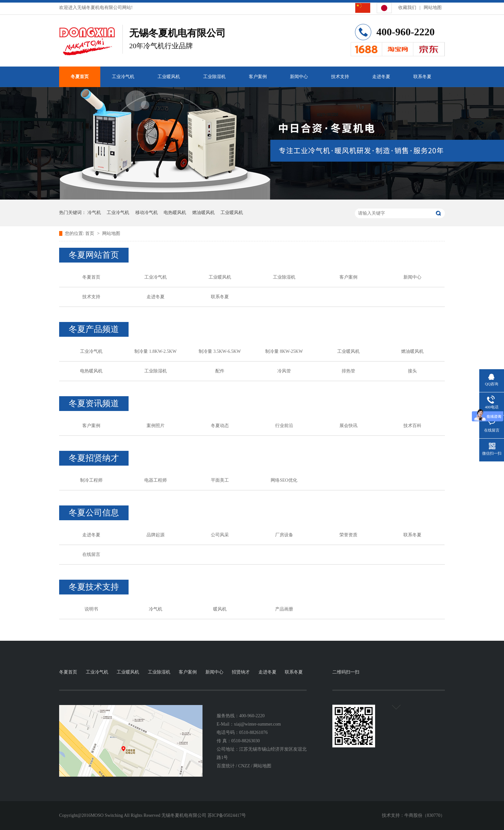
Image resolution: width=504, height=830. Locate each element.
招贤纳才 (241, 672)
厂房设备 (284, 535)
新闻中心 (299, 77)
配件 (220, 371)
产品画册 (284, 609)
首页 (90, 233)
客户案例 (258, 77)
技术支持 (340, 77)
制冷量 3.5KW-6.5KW (220, 351)
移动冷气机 (147, 213)
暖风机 (220, 609)
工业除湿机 (214, 77)
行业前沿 (284, 426)
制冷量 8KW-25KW (284, 351)
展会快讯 (348, 426)
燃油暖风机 (203, 213)
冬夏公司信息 (94, 513)
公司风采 (220, 535)
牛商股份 (413, 815)
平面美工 (220, 480)
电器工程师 (156, 480)
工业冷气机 (123, 77)
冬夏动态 (220, 426)
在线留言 (91, 554)
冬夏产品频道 (94, 329)
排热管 (348, 371)
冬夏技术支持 (94, 587)
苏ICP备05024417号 (227, 815)
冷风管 (284, 371)
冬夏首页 (80, 77)
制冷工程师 (91, 480)
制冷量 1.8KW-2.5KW (155, 351)
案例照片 (156, 426)
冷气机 (94, 213)
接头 (412, 371)
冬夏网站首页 (94, 255)
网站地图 (433, 8)
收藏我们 (407, 8)
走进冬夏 (381, 77)
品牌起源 (156, 535)
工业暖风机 (169, 77)
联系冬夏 (422, 77)
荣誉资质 (348, 535)
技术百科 (412, 426)
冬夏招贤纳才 (94, 458)
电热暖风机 (175, 213)
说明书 (91, 609)
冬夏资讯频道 (94, 403)
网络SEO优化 (284, 480)
